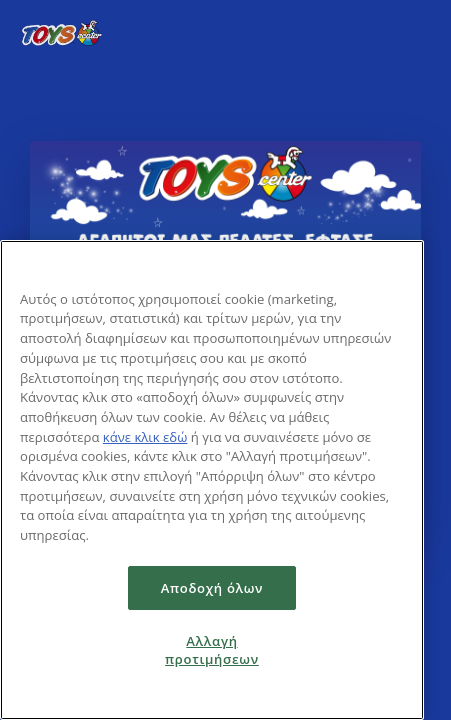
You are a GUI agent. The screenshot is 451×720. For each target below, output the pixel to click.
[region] (212, 480)
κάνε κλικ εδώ (145, 437)
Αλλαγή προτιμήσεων (212, 650)
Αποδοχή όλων (212, 588)
